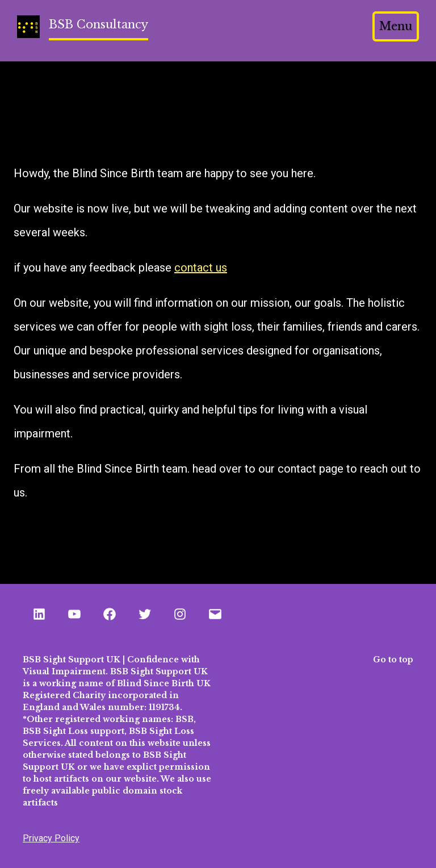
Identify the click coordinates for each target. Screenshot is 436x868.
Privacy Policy (51, 838)
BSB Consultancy (98, 24)
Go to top (393, 660)
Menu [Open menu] (396, 26)
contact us (201, 268)
